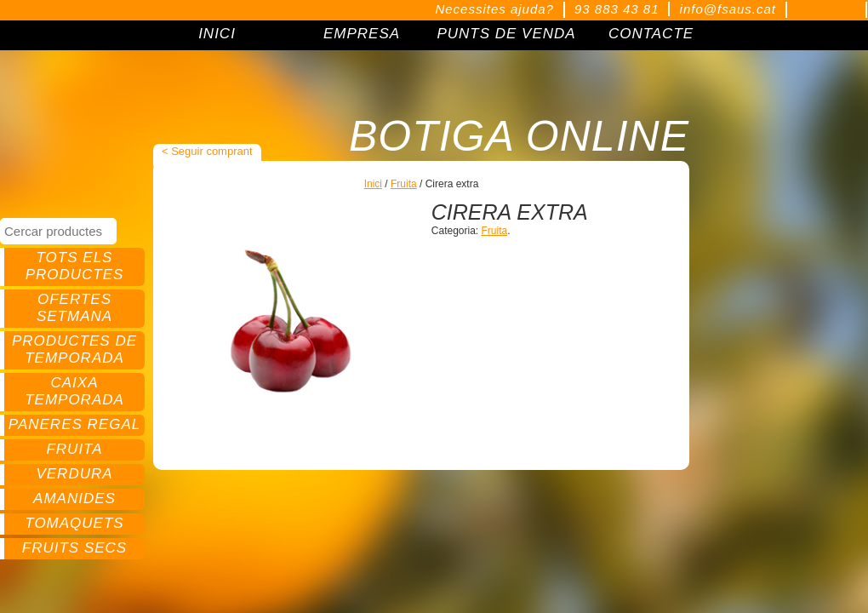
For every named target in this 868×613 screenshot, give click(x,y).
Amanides (74, 498)
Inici (373, 184)
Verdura (74, 474)
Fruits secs (74, 548)
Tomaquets (74, 523)
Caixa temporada (74, 391)
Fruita (74, 449)
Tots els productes (75, 266)
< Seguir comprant (207, 151)
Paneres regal (74, 424)
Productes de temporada (74, 349)
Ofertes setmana (74, 308)
